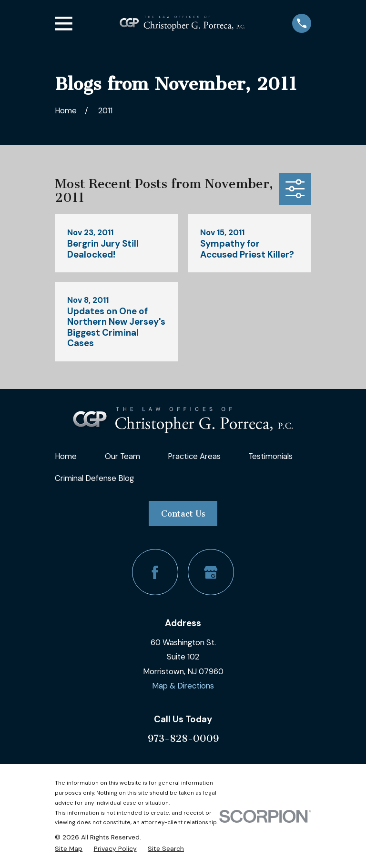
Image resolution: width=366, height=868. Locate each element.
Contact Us (183, 514)
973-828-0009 (183, 738)
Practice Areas (194, 456)
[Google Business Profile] (211, 572)
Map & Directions (183, 686)
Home (66, 456)
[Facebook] (155, 572)
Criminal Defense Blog (94, 478)
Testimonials (270, 456)
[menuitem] (69, 848)
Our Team (122, 456)
